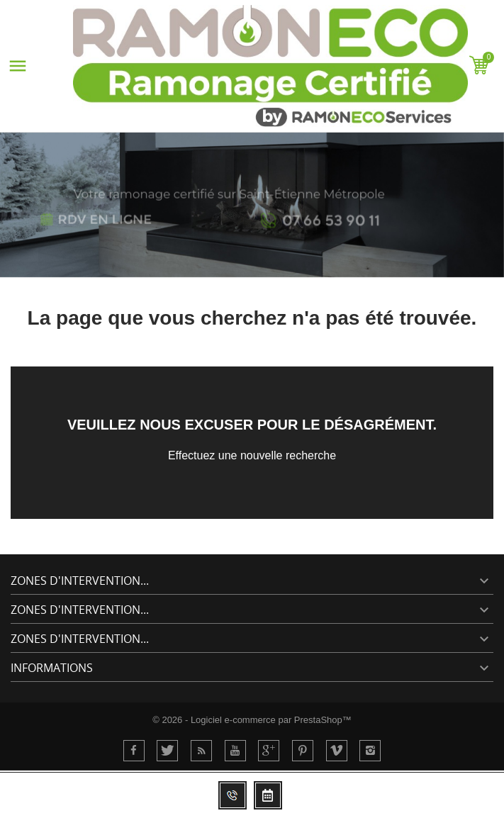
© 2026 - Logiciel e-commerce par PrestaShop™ (252, 720)
